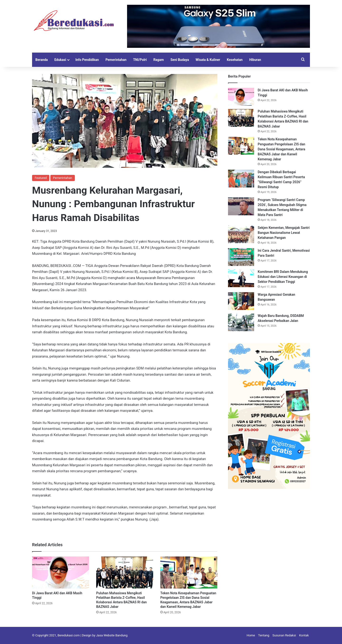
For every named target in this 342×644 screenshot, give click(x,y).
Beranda (42, 60)
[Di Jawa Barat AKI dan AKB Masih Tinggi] (61, 573)
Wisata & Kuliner (208, 60)
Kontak (304, 635)
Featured (41, 178)
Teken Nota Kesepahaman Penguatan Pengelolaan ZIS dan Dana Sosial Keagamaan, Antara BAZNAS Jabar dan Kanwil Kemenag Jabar (281, 149)
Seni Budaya (180, 60)
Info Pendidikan (87, 60)
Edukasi (60, 60)
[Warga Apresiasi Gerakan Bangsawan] (241, 301)
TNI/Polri (140, 60)
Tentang (264, 635)
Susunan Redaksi (284, 635)
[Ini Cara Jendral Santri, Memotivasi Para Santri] (241, 257)
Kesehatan (235, 60)
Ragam (159, 60)
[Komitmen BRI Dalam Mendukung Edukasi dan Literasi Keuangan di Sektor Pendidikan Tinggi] (241, 278)
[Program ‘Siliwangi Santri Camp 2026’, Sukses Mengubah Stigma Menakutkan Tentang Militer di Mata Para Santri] (241, 206)
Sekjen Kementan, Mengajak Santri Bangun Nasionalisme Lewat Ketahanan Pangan (284, 233)
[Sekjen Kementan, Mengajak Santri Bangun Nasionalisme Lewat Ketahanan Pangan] (241, 234)
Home (251, 635)
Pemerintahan (116, 60)
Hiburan (255, 60)
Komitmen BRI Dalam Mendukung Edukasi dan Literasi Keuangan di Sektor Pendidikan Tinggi (283, 277)
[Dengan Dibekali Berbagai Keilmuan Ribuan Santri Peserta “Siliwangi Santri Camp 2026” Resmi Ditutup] (241, 179)
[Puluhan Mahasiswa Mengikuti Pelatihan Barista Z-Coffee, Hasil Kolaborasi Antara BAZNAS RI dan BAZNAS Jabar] (125, 573)
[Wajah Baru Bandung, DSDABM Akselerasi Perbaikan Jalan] (241, 322)
